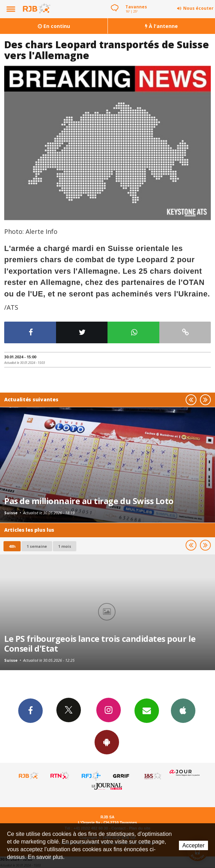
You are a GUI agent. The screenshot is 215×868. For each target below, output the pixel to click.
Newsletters (147, 710)
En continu (54, 26)
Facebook (30, 710)
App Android (107, 742)
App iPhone (183, 710)
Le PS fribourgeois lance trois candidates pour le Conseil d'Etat (100, 644)
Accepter (193, 845)
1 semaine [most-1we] (37, 546)
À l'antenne (161, 26)
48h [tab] (12, 546)
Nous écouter (198, 8)
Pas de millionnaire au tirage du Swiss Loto (89, 501)
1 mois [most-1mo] (65, 546)
